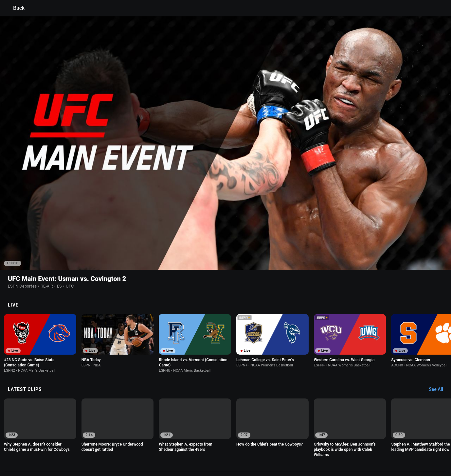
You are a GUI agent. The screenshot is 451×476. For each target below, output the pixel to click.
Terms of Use (66, 445)
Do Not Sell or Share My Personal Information (96, 451)
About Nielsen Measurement (307, 445)
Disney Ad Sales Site (189, 451)
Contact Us (154, 451)
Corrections (258, 451)
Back (15, 8)
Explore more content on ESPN (226, 422)
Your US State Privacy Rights (143, 445)
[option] (40, 283)
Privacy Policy (97, 445)
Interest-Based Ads (257, 445)
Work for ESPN (227, 451)
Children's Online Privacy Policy (205, 445)
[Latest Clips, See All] (439, 329)
